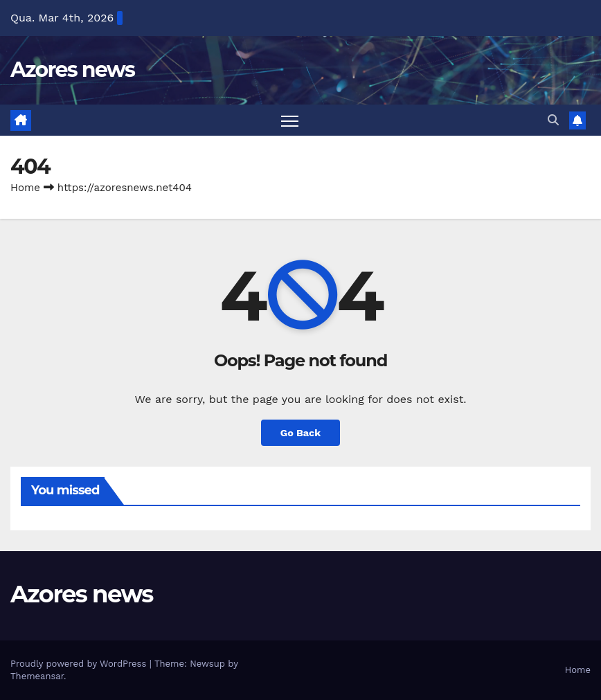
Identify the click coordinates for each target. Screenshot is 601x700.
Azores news (72, 70)
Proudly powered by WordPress (80, 664)
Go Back (300, 433)
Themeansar (37, 676)
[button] (553, 120)
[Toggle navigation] (290, 120)
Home (25, 188)
